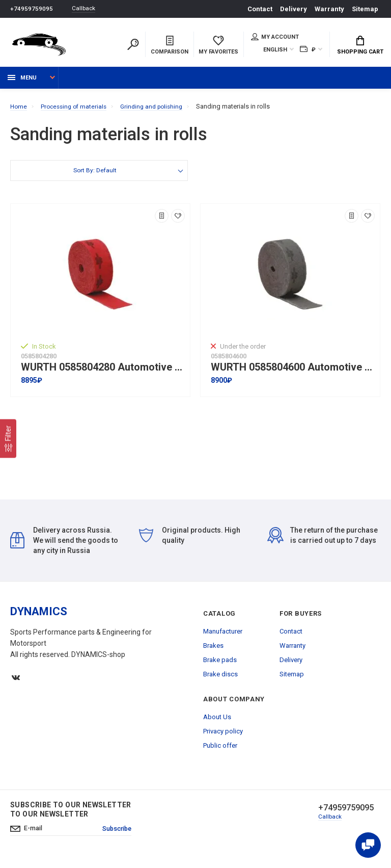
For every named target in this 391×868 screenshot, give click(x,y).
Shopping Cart (360, 46)
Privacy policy (223, 736)
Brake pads (220, 665)
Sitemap (365, 9)
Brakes (213, 651)
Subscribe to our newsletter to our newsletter (71, 814)
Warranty (329, 9)
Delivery (294, 9)
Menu (22, 83)
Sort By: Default (94, 177)
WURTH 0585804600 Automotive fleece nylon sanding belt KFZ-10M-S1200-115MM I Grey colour (293, 372)
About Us (217, 722)
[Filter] (8, 438)
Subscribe (120, 835)
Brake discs (220, 679)
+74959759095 (32, 9)
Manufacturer (223, 636)
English (275, 51)
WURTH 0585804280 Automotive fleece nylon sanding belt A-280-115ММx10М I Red (103, 372)
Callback (87, 9)
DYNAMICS (39, 616)
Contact (260, 9)
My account (275, 38)
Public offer (220, 751)
